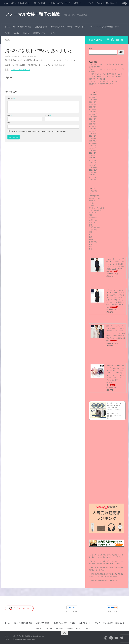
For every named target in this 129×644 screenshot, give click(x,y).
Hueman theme (31, 639)
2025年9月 (93, 102)
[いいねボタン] (7, 78)
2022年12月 (93, 168)
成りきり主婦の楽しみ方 (20, 3)
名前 (10, 115)
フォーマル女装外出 (96, 210)
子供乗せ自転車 (94, 227)
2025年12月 (93, 95)
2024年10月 (93, 117)
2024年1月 (93, 136)
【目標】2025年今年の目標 (98, 580)
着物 (91, 244)
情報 (91, 232)
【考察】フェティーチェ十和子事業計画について (106, 74)
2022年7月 (93, 180)
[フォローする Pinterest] (113, 40)
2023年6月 (93, 153)
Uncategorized (94, 196)
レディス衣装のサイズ (21, 70)
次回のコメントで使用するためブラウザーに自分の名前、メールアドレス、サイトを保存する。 (40, 131)
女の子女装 (93, 218)
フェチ (91, 206)
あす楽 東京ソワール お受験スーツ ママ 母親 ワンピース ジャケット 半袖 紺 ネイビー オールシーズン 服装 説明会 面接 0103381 (115, 264)
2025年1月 (93, 112)
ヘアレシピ (93, 213)
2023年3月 (93, 160)
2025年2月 (93, 109)
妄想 (91, 225)
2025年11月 (93, 97)
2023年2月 (93, 163)
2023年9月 (93, 146)
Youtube (16, 33)
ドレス (91, 203)
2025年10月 (93, 100)
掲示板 (7, 33)
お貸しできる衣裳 (39, 3)
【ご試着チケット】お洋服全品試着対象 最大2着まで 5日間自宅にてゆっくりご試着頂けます (114, 407)
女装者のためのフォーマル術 (60, 3)
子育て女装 (93, 230)
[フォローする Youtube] (117, 40)
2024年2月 (93, 134)
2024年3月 (93, 131)
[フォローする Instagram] (108, 40)
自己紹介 (26, 33)
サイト (10, 123)
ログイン (54, 33)
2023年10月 (93, 143)
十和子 (118, 557)
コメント (11, 99)
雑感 (91, 249)
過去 (91, 247)
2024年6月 (93, 124)
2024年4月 (93, 129)
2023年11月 (93, 141)
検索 (91, 49)
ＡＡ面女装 (93, 191)
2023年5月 (93, 156)
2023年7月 (93, 151)
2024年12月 (93, 114)
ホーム (5, 3)
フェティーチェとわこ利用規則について (103, 3)
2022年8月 (93, 177)
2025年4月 (93, 105)
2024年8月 (93, 122)
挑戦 (91, 235)
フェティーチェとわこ (97, 208)
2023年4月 (93, 158)
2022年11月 (93, 170)
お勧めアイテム (94, 198)
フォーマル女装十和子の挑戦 (32, 14)
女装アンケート (79, 3)
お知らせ (92, 201)
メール (48, 115)
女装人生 (92, 222)
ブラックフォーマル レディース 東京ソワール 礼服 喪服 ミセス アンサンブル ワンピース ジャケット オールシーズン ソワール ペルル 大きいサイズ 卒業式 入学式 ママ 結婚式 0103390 (116, 297)
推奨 (91, 237)
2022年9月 (93, 175)
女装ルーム (93, 220)
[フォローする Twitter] (122, 40)
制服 (91, 215)
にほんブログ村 (72, 611)
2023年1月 (93, 165)
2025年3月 (93, 107)
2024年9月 (93, 119)
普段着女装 (93, 242)
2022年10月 (93, 173)
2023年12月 (93, 139)
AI (90, 193)
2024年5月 (93, 126)
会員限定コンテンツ (40, 33)
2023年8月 (93, 148)
